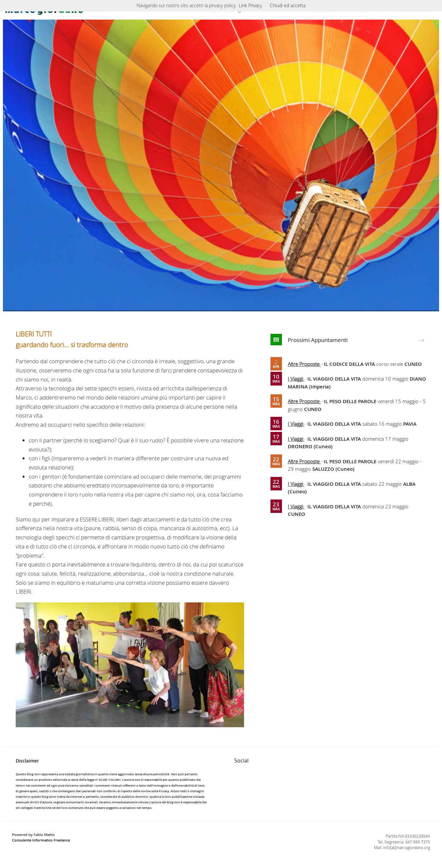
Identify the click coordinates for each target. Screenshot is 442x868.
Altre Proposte (304, 364)
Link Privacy (250, 5)
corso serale (373, 364)
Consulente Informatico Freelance (41, 840)
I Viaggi (296, 379)
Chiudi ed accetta (288, 5)
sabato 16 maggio (362, 424)
